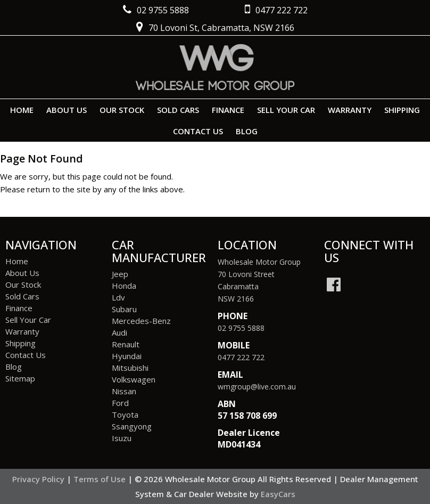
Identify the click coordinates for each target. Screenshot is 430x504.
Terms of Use (101, 479)
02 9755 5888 (241, 328)
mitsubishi (130, 368)
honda (124, 286)
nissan (124, 391)
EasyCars (278, 494)
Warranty (350, 110)
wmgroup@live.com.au (257, 387)
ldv (118, 297)
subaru (124, 309)
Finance (228, 110)
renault (126, 344)
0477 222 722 (241, 357)
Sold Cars (178, 110)
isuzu (122, 438)
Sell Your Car (286, 110)
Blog (247, 131)
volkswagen (134, 379)
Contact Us (198, 131)
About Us (67, 110)
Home (22, 110)
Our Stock (122, 110)
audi (119, 332)
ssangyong (132, 426)
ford (120, 403)
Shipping (402, 110)
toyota (125, 414)
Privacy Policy (39, 479)
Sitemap (20, 378)
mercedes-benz (141, 321)
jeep (120, 274)
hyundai (127, 356)
